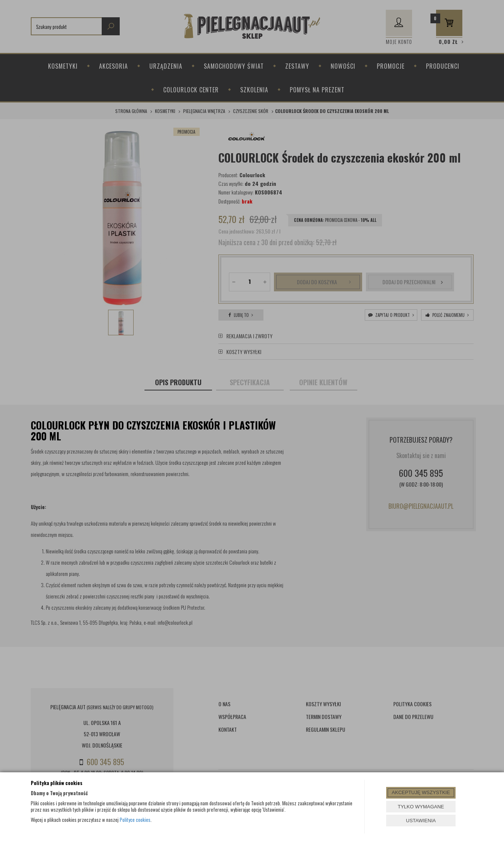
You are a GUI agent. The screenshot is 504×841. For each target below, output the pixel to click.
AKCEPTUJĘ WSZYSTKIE (421, 792)
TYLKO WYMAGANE (421, 807)
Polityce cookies (135, 820)
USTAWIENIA (421, 821)
